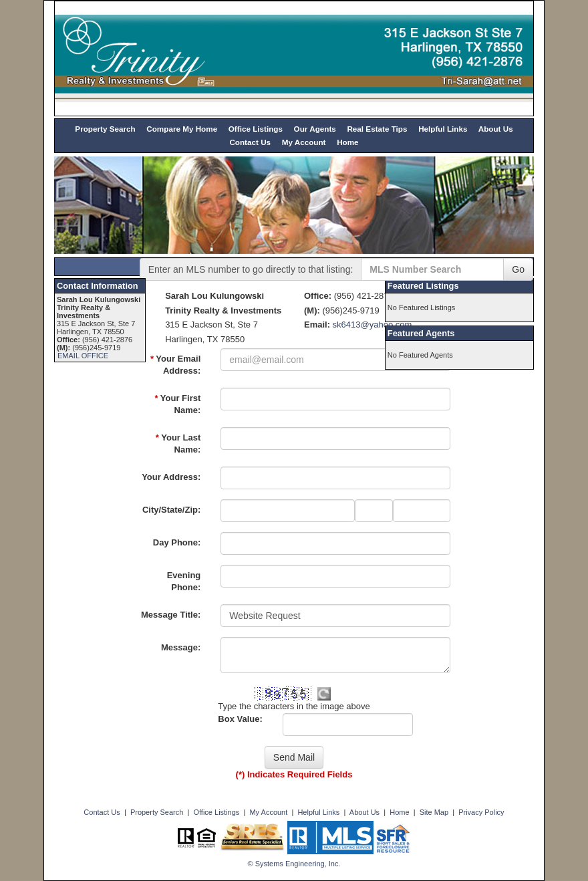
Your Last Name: (178, 444)
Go (518, 269)
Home (347, 142)
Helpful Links (443, 129)
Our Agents (315, 129)
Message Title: (171, 615)
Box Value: (240, 719)
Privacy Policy (481, 812)
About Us (496, 129)
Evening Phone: (184, 582)
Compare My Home (182, 129)
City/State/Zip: (171, 510)
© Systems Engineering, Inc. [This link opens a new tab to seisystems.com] (294, 864)
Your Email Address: (175, 365)
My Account (304, 142)
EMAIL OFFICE (83, 356)
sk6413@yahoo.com (373, 325)
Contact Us (250, 142)
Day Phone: (177, 542)
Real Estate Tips (377, 129)
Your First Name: (177, 404)
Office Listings (256, 129)
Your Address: (171, 477)
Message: (181, 647)
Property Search (105, 129)
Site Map (434, 812)
